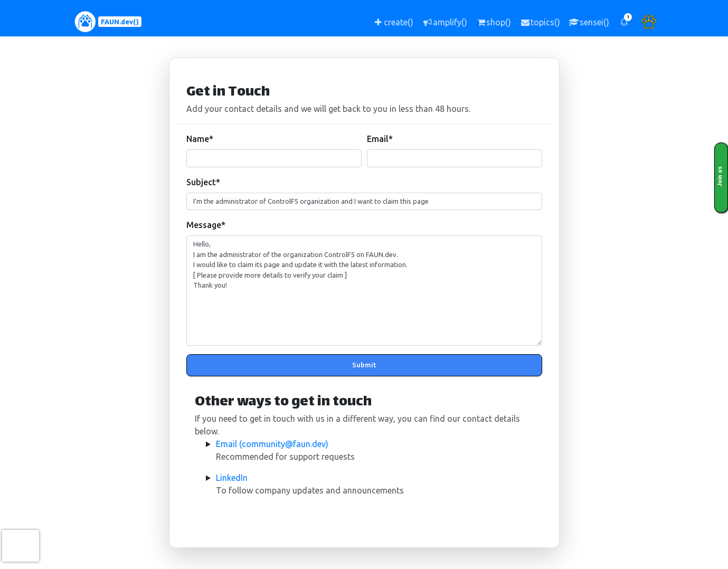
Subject (203, 182)
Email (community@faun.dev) (272, 444)
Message (206, 225)
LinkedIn (232, 478)
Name (200, 139)
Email (380, 139)
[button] (624, 22)
